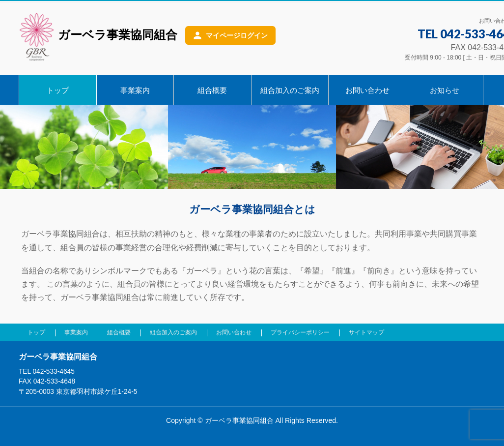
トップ (36, 332)
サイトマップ (366, 332)
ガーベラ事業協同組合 (98, 36)
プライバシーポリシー (300, 332)
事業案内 (76, 332)
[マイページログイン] (230, 35)
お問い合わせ (234, 332)
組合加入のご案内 (173, 332)
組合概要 (119, 332)
